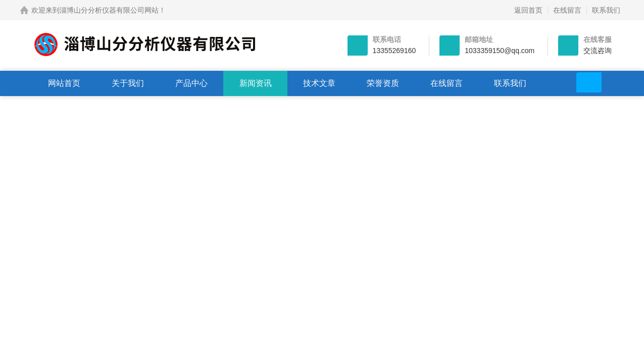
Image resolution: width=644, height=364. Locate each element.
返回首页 (528, 10)
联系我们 (606, 10)
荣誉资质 (383, 83)
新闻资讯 (256, 83)
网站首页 (64, 83)
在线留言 (567, 10)
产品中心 (191, 83)
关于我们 (128, 83)
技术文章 (319, 83)
